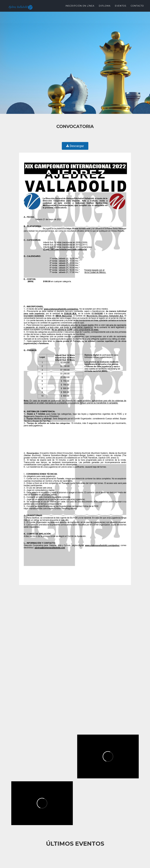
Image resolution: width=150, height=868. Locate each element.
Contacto (137, 6)
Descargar (75, 146)
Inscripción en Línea (80, 6)
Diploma (105, 6)
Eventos (121, 6)
